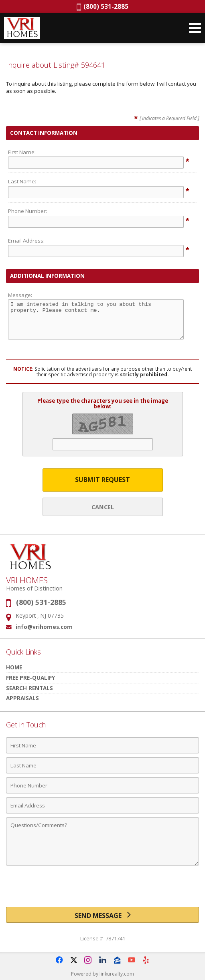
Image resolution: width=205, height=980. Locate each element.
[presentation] (103, 889)
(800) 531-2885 (102, 6)
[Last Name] (102, 765)
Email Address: (26, 241)
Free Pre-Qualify (30, 678)
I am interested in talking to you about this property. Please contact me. (96, 319)
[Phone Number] (102, 785)
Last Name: (22, 181)
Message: (20, 295)
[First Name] (102, 745)
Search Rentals (29, 688)
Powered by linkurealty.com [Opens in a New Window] (102, 974)
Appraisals (22, 698)
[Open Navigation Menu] (195, 28)
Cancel (103, 507)
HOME (14, 667)
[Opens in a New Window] (59, 960)
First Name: (22, 152)
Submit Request (102, 480)
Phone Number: (27, 211)
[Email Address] (102, 805)
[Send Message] (102, 915)
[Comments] (102, 841)
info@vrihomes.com (44, 627)
